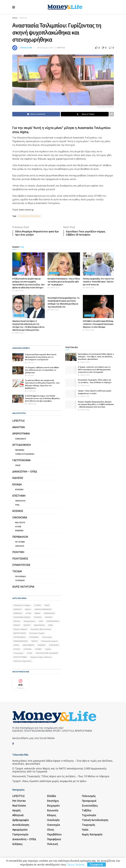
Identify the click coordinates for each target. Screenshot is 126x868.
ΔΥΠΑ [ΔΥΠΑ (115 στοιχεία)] (29, 614)
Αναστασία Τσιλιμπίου (29, 216)
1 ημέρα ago (31, 404)
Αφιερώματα (21, 439)
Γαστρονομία (21, 460)
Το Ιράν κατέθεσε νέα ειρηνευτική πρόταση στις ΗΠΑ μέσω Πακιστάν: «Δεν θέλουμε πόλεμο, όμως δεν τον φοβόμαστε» (42, 384)
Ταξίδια (17, 572)
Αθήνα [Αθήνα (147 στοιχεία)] (28, 610)
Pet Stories (20, 542)
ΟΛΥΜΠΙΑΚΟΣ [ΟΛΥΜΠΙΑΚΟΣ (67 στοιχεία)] (20, 637)
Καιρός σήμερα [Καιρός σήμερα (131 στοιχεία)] (20, 629)
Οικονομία (20, 518)
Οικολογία (20, 546)
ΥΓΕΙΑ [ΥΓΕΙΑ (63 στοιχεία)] (30, 653)
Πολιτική (18, 552)
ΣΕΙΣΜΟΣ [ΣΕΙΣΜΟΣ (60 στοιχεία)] (42, 645)
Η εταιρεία (17, 855)
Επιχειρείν (19, 531)
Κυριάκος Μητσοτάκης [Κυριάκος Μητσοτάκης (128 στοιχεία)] (41, 629)
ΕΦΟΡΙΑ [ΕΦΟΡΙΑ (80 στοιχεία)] (49, 617)
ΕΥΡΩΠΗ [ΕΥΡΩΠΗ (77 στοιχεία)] (38, 617)
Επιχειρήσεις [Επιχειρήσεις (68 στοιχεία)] (30, 621)
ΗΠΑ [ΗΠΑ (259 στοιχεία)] (41, 621)
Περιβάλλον (20, 537)
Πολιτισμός (20, 559)
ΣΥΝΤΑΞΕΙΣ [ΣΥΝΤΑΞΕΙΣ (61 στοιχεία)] (54, 645)
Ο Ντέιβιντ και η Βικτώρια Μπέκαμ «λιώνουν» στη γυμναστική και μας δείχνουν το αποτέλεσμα (98, 324)
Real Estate (20, 523)
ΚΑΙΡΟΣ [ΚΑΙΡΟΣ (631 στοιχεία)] (27, 626)
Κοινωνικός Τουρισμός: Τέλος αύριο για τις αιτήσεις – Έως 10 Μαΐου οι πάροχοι (95, 381)
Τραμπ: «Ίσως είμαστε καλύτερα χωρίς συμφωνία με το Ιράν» (95, 392)
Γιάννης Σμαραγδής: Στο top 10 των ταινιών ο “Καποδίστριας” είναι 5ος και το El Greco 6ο (99, 282)
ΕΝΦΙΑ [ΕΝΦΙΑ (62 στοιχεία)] (38, 614)
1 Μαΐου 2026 (88, 330)
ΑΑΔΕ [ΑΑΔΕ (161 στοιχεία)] (47, 606)
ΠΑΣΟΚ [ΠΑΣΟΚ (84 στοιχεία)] (35, 641)
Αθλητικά (18, 427)
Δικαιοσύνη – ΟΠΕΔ (25, 472)
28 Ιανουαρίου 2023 (45, 48)
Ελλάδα (17, 485)
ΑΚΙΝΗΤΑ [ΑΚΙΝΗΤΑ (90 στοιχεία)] (17, 610)
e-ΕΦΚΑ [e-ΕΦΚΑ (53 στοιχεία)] (38, 606)
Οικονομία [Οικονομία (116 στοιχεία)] (47, 637)
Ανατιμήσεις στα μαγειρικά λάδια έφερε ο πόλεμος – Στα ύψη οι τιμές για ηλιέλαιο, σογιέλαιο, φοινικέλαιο (96, 357)
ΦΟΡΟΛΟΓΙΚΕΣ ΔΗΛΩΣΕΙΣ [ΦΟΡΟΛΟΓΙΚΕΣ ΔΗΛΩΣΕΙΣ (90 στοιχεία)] (47, 653)
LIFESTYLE (23, 18)
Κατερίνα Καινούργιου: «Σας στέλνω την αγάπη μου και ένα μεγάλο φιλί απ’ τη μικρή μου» (64, 282)
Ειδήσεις (18, 478)
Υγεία (17, 505)
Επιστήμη (19, 496)
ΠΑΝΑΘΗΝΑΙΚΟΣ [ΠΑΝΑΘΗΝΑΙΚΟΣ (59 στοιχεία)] (21, 641)
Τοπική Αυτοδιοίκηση (25, 454)
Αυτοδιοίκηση (22, 445)
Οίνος (18, 466)
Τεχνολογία (20, 501)
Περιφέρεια (20, 450)
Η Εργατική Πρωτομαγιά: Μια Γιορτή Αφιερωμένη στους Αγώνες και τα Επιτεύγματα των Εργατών (41, 357)
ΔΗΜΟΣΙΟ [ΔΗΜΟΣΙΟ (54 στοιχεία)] (18, 614)
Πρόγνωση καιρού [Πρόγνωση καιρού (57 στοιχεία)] (49, 641)
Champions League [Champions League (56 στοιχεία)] (22, 606)
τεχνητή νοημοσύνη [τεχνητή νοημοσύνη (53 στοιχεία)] (22, 661)
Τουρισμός (20, 581)
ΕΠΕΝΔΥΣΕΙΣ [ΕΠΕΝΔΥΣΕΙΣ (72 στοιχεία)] (49, 614)
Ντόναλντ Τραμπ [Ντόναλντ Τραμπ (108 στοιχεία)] (37, 633)
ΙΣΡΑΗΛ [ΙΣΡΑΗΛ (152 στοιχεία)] (17, 626)
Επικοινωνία (47, 855)
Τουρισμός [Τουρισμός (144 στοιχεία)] (18, 653)
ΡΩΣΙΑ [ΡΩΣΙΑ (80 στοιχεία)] (16, 645)
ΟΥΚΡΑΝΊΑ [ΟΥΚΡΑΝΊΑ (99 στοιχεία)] (34, 637)
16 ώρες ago (31, 391)
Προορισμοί (20, 577)
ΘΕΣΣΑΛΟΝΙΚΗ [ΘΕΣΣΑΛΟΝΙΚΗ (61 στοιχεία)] (53, 621)
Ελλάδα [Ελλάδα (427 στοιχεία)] (17, 621)
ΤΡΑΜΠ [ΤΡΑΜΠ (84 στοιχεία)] (38, 649)
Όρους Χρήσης (76, 864)
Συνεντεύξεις (21, 565)
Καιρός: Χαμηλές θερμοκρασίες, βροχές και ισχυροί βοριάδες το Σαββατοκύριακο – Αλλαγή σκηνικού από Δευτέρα (96, 405)
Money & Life (26, 48)
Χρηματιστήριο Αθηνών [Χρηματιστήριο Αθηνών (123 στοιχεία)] (41, 657)
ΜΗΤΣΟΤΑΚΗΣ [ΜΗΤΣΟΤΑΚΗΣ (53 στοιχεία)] (20, 633)
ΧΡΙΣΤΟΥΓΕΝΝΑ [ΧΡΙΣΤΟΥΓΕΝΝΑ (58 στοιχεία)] (20, 657)
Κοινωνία (19, 490)
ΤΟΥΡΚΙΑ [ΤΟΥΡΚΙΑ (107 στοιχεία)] (28, 649)
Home (15, 18)
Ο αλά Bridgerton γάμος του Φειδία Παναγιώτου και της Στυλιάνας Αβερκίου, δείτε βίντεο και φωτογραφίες (42, 399)
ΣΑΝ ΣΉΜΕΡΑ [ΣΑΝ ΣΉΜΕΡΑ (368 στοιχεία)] (28, 645)
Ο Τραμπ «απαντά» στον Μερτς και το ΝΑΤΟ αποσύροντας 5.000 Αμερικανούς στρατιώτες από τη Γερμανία (94, 370)
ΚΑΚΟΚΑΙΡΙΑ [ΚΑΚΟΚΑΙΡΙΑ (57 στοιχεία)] (39, 626)
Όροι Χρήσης (32, 855)
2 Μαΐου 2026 (18, 291)
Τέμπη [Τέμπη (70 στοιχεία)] (48, 649)
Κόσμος (18, 511)
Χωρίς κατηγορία (23, 587)
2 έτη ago (30, 363)
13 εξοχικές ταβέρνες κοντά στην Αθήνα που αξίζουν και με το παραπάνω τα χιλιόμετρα (42, 370)
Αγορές (18, 527)
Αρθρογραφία (21, 434)
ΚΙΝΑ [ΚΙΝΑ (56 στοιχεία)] (51, 626)
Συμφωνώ (97, 864)
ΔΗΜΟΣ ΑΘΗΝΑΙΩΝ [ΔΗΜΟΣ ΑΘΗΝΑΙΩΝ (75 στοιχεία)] (43, 610)
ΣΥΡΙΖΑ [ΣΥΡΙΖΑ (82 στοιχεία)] (17, 649)
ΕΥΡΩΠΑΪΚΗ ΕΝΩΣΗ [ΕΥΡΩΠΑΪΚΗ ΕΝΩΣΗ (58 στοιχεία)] (22, 617)
